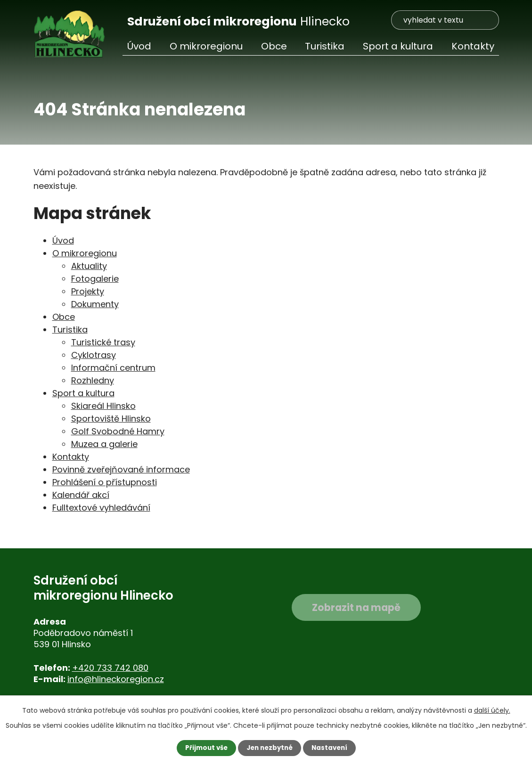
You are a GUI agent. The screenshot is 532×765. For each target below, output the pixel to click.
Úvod (139, 46)
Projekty (88, 291)
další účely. (492, 710)
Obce (274, 46)
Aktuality (89, 266)
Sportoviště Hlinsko (111, 419)
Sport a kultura (398, 46)
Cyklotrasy (94, 355)
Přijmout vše (204, 748)
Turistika (325, 46)
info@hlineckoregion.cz (116, 679)
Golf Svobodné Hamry (118, 431)
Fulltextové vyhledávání (101, 508)
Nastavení (332, 748)
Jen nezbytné (270, 748)
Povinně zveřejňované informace (121, 469)
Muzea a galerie (104, 444)
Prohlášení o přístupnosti (105, 482)
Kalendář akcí (81, 495)
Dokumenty (95, 304)
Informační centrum (113, 368)
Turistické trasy (103, 342)
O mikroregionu (206, 46)
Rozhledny (93, 380)
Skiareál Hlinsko (103, 406)
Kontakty (473, 46)
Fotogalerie (95, 279)
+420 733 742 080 (110, 668)
